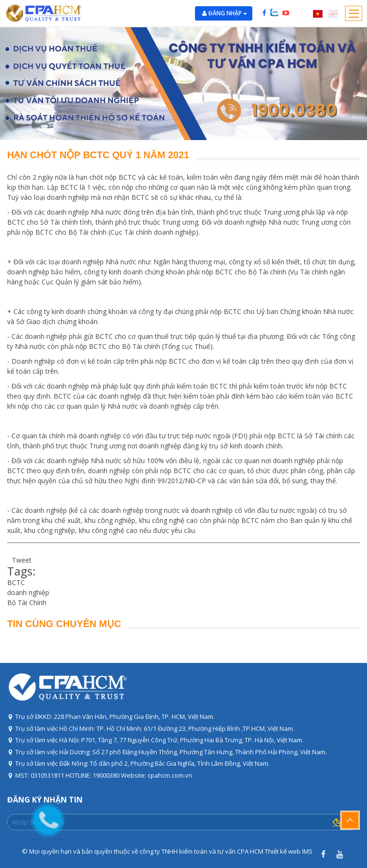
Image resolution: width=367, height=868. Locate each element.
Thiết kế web (283, 851)
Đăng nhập (228, 13)
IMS (307, 851)
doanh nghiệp (28, 592)
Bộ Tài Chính (27, 602)
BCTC (16, 582)
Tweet (22, 560)
